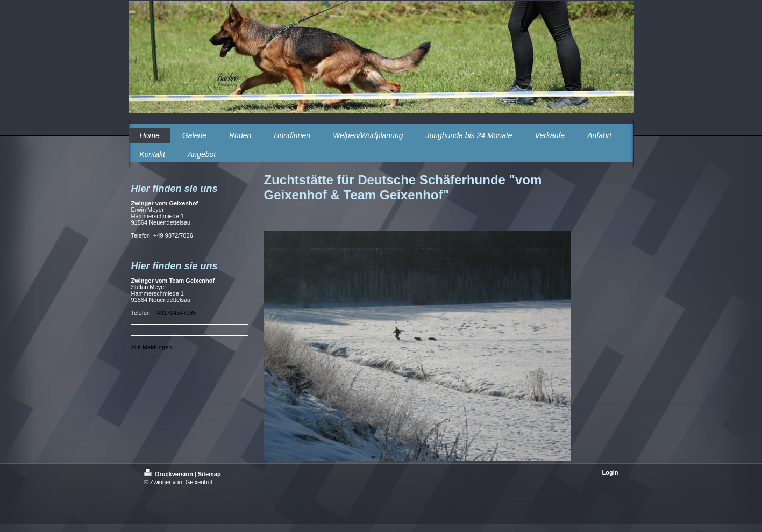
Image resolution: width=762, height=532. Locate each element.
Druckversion (169, 474)
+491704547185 (175, 313)
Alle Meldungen (152, 347)
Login (610, 472)
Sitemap (209, 474)
